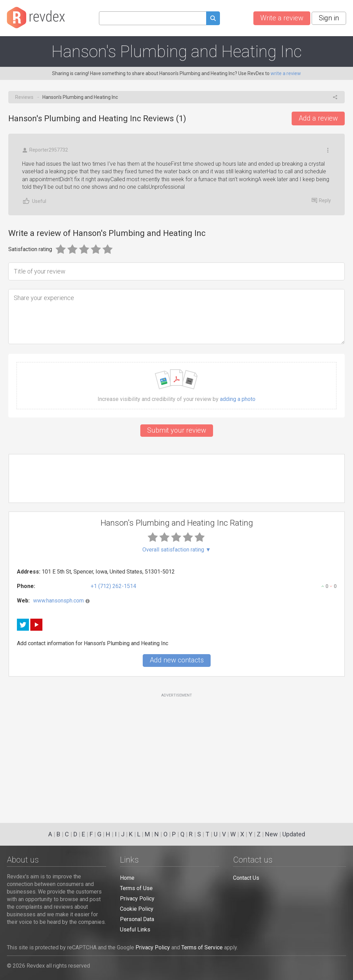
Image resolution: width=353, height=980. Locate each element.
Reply (321, 200)
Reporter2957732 (45, 150)
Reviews (24, 97)
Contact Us (246, 878)
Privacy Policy (137, 899)
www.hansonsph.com (58, 601)
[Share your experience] (176, 317)
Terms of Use (136, 888)
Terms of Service (202, 947)
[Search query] (153, 18)
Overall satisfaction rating (177, 550)
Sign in (329, 18)
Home (127, 878)
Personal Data (137, 919)
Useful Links (135, 930)
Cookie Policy (137, 909)
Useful (34, 201)
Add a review (318, 118)
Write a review (282, 18)
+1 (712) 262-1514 (113, 586)
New (271, 834)
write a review (286, 73)
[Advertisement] (177, 754)
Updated (294, 834)
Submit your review (177, 430)
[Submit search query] (213, 19)
